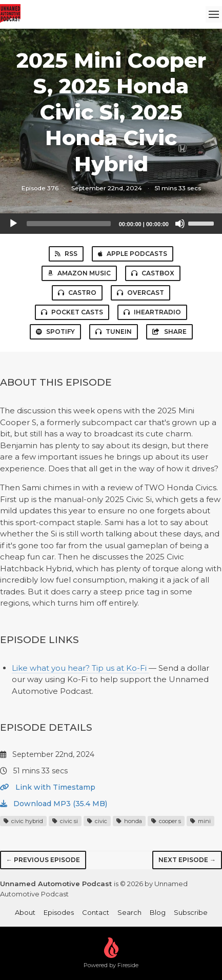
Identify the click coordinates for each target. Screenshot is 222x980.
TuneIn (114, 332)
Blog (158, 912)
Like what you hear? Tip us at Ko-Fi (80, 668)
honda (129, 821)
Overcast (140, 293)
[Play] (13, 224)
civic (97, 821)
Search (129, 912)
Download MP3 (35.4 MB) (54, 804)
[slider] (69, 224)
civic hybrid (23, 821)
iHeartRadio (152, 312)
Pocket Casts (72, 312)
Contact (96, 912)
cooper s (166, 821)
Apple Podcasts (133, 254)
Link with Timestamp (48, 787)
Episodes (59, 912)
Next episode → (187, 860)
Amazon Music (79, 273)
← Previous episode (43, 860)
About (25, 912)
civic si (65, 821)
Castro (77, 293)
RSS (66, 254)
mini (200, 821)
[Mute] (180, 224)
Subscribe (191, 912)
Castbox (153, 273)
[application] (111, 224)
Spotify (55, 332)
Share (169, 332)
